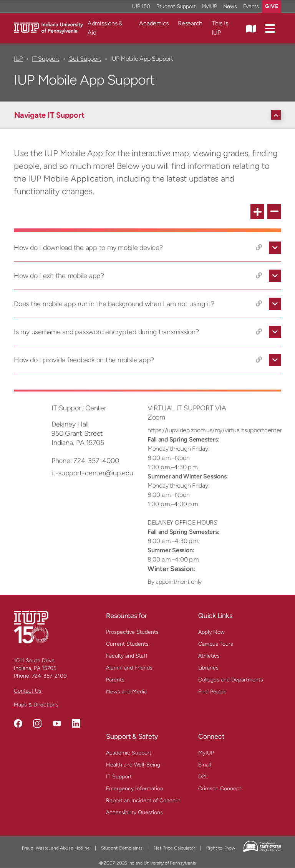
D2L (203, 777)
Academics (154, 23)
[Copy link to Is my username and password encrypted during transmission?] (259, 332)
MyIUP (206, 753)
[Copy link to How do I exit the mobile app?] (259, 276)
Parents (115, 680)
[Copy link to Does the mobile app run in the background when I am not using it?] (259, 304)
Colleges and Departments (231, 680)
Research (190, 23)
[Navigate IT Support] (149, 115)
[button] (270, 28)
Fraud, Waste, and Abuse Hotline (56, 848)
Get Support (85, 59)
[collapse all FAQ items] (274, 212)
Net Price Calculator (174, 848)
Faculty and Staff (127, 656)
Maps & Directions (36, 705)
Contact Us (28, 691)
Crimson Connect (220, 789)
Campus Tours (216, 644)
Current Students (127, 644)
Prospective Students (132, 632)
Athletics (209, 656)
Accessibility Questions (134, 812)
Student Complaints (122, 848)
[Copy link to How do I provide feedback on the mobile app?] (259, 360)
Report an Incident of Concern (143, 801)
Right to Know (221, 848)
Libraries (208, 668)
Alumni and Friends (129, 668)
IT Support (46, 59)
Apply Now (211, 632)
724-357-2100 (49, 676)
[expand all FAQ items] (257, 212)
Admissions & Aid (105, 28)
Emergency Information (135, 789)
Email (205, 765)
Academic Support (129, 753)
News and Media (126, 692)
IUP (18, 59)
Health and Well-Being (133, 765)
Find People (212, 692)
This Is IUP (220, 28)
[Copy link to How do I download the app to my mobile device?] (259, 248)
